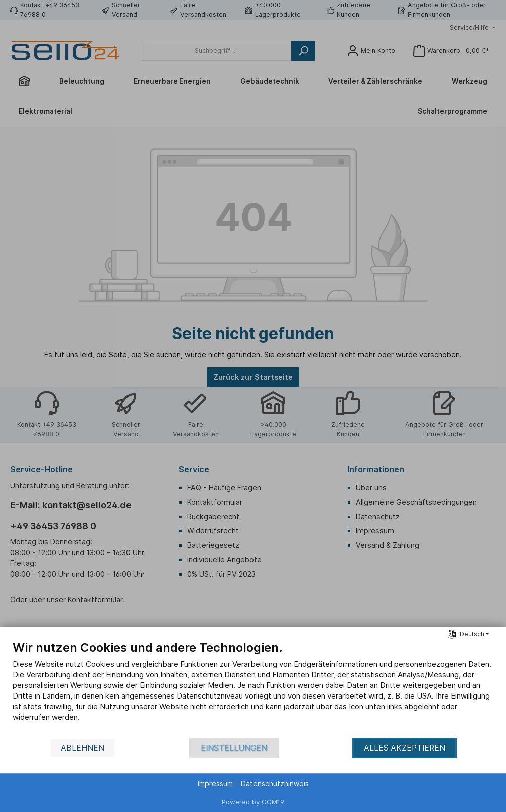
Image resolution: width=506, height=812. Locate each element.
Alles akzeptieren (405, 748)
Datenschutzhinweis (275, 784)
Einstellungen (234, 748)
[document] (253, 688)
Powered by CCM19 (253, 802)
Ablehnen (83, 748)
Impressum (215, 784)
